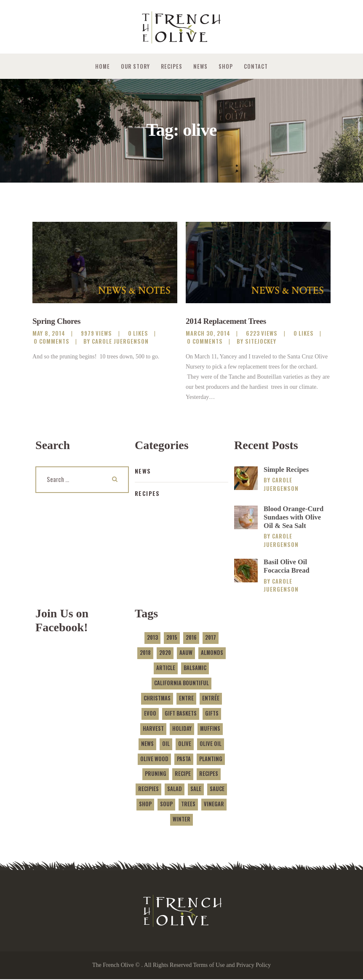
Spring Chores (57, 321)
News (143, 471)
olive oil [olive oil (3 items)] (211, 744)
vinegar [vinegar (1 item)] (214, 805)
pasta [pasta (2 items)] (184, 759)
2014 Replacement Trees (228, 321)
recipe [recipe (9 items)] (183, 774)
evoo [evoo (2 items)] (150, 714)
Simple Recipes (287, 470)
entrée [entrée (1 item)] (211, 699)
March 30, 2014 (208, 334)
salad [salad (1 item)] (175, 790)
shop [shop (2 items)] (145, 805)
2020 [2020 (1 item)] (165, 653)
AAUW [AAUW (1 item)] (186, 653)
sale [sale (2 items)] (196, 790)
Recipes (148, 493)
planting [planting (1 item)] (211, 759)
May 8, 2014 (49, 334)
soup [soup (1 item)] (166, 805)
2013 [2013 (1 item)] (152, 638)
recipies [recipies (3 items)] (148, 790)
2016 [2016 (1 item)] (191, 638)
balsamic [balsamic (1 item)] (195, 669)
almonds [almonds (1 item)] (212, 653)
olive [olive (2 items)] (185, 744)
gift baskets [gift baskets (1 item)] (181, 714)
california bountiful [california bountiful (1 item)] (181, 684)
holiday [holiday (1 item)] (182, 729)
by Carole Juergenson (116, 342)
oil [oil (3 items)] (166, 744)
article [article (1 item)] (166, 669)
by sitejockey (256, 342)
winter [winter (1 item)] (181, 820)
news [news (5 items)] (147, 744)
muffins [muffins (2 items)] (210, 729)
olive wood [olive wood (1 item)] (154, 759)
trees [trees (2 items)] (188, 805)
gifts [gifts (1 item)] (212, 714)
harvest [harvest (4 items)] (153, 729)
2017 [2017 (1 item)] (211, 638)
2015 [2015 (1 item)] (172, 638)
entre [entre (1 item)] (186, 699)
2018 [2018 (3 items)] (145, 653)
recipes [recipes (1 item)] (209, 774)
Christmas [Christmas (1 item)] (157, 699)
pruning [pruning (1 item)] (156, 774)
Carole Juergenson (281, 484)
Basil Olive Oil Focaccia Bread (287, 567)
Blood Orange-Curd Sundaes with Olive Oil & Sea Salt (294, 517)
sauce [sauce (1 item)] (217, 790)
